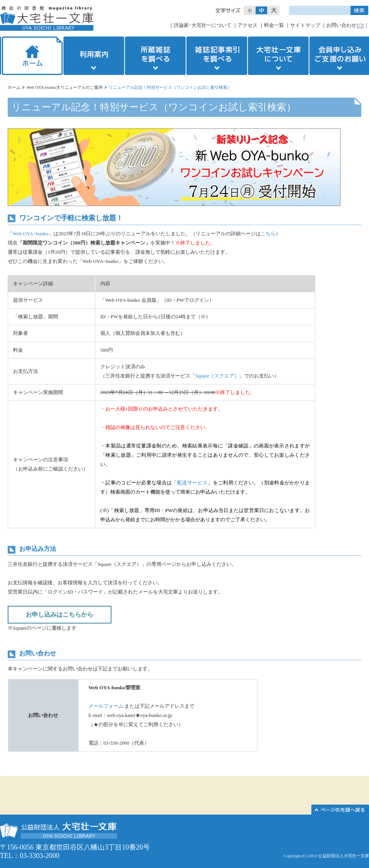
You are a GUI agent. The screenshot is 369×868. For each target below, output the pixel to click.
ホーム (32, 56)
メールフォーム (106, 706)
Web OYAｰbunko (31, 234)
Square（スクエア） (217, 376)
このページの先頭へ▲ (340, 810)
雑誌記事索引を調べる (217, 56)
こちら (268, 234)
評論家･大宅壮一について (203, 25)
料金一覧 (274, 25)
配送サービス (193, 483)
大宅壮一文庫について (278, 56)
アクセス (248, 25)
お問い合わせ (341, 25)
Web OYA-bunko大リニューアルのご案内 (65, 87)
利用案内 (94, 56)
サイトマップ (305, 25)
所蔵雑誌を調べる (155, 56)
